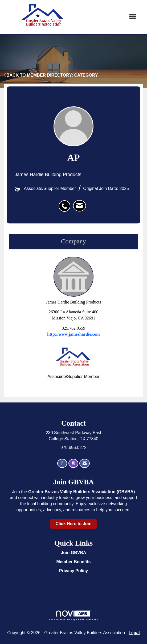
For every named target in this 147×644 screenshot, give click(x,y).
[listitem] (66, 203)
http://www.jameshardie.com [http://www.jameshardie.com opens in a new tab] (73, 334)
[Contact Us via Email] (85, 464)
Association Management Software (73, 615)
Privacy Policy (74, 571)
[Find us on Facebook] (62, 464)
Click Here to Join (73, 524)
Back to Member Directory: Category (51, 75)
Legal (134, 633)
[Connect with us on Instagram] (73, 464)
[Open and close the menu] (112, 17)
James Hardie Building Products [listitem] (74, 281)
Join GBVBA (73, 553)
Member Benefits (74, 562)
